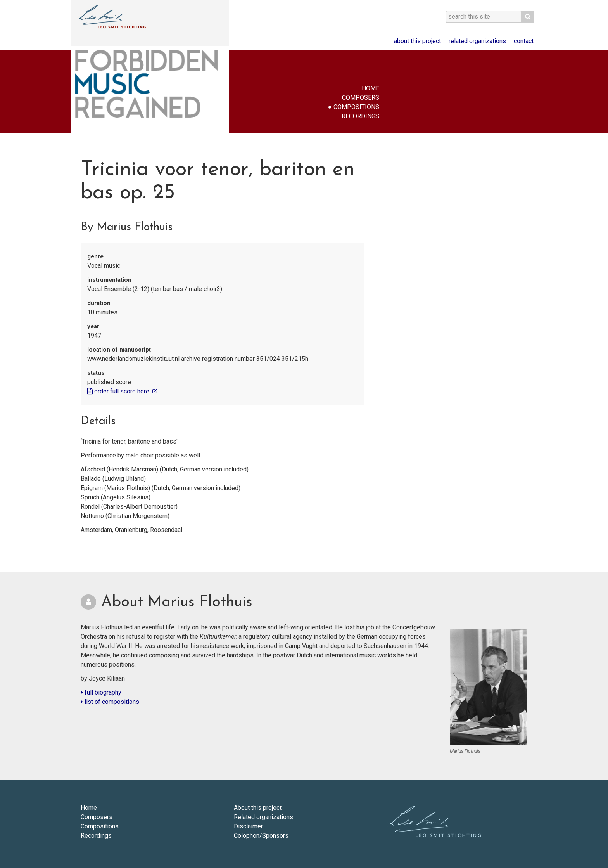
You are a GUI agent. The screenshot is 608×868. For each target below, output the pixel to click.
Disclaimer (248, 826)
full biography (101, 692)
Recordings (360, 116)
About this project (417, 41)
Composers (361, 98)
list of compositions (110, 702)
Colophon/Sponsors (261, 836)
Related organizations (477, 41)
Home (370, 88)
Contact (524, 41)
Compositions (356, 107)
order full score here (119, 391)
